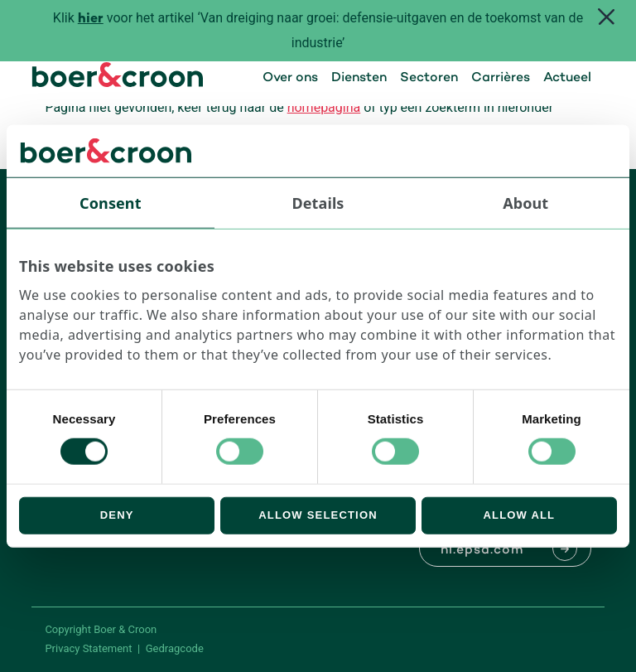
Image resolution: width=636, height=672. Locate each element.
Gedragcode (175, 648)
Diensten (359, 78)
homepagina (324, 107)
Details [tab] (318, 202)
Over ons (290, 78)
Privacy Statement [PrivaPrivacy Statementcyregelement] (88, 648)
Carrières (501, 78)
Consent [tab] (111, 202)
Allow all (519, 515)
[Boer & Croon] (118, 82)
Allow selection (318, 515)
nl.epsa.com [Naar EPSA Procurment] (482, 550)
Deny (117, 515)
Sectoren (429, 78)
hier (91, 19)
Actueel (567, 78)
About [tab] (525, 202)
